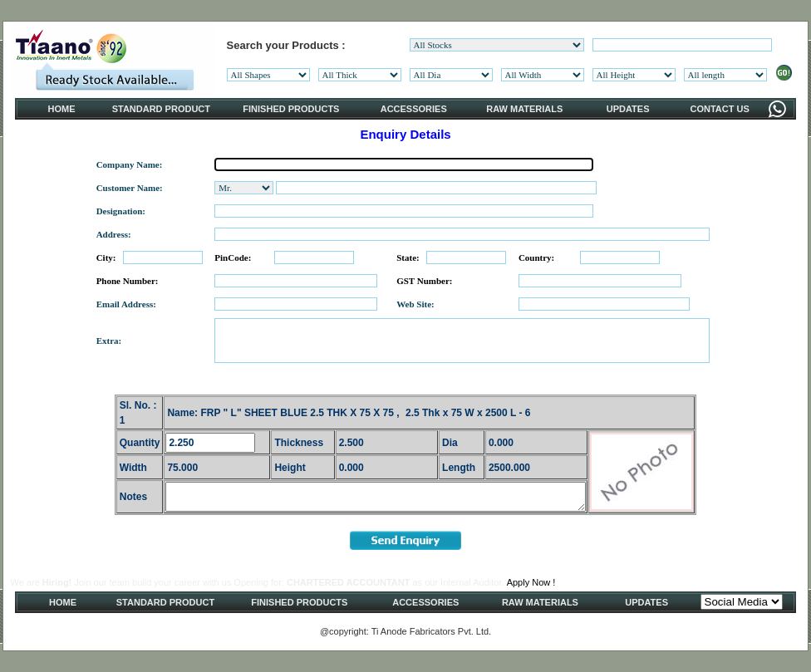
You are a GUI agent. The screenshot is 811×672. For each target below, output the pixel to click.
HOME (62, 109)
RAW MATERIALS (524, 109)
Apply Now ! (531, 582)
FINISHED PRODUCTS (291, 109)
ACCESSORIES (414, 109)
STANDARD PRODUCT (161, 109)
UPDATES (628, 109)
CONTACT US (719, 109)
